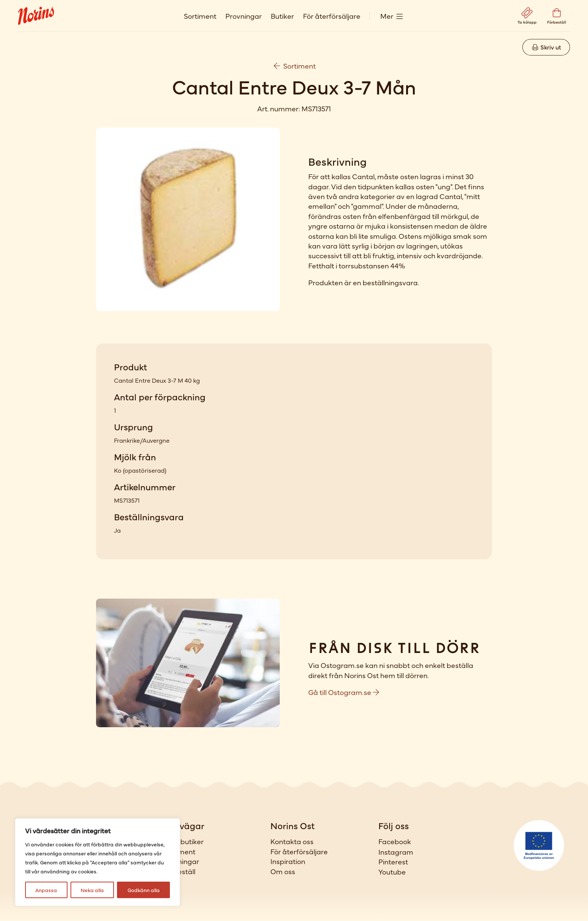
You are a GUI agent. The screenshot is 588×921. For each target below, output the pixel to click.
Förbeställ (179, 871)
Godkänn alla (144, 890)
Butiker (282, 16)
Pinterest (393, 861)
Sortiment (200, 16)
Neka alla (92, 890)
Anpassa (46, 890)
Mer (387, 16)
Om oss (283, 871)
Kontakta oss (292, 841)
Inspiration (288, 861)
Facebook (395, 841)
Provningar (244, 16)
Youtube (392, 872)
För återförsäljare (332, 16)
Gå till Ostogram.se (344, 692)
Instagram (396, 852)
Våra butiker (183, 841)
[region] (97, 862)
